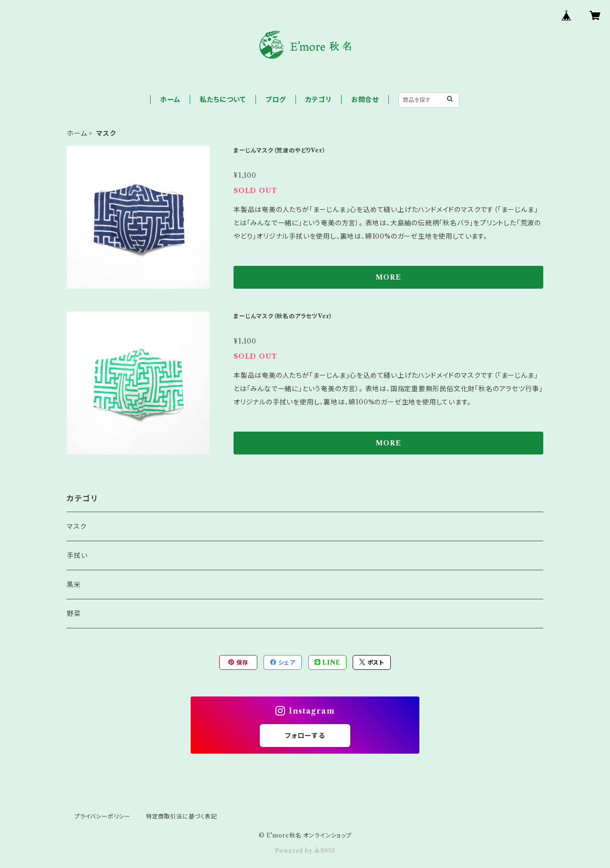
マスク (76, 526)
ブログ (275, 100)
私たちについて (223, 100)
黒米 (74, 585)
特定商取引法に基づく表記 (182, 816)
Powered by (305, 851)
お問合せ (365, 100)
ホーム (170, 100)
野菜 (74, 614)
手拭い (77, 555)
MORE (388, 277)
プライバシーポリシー (102, 816)
